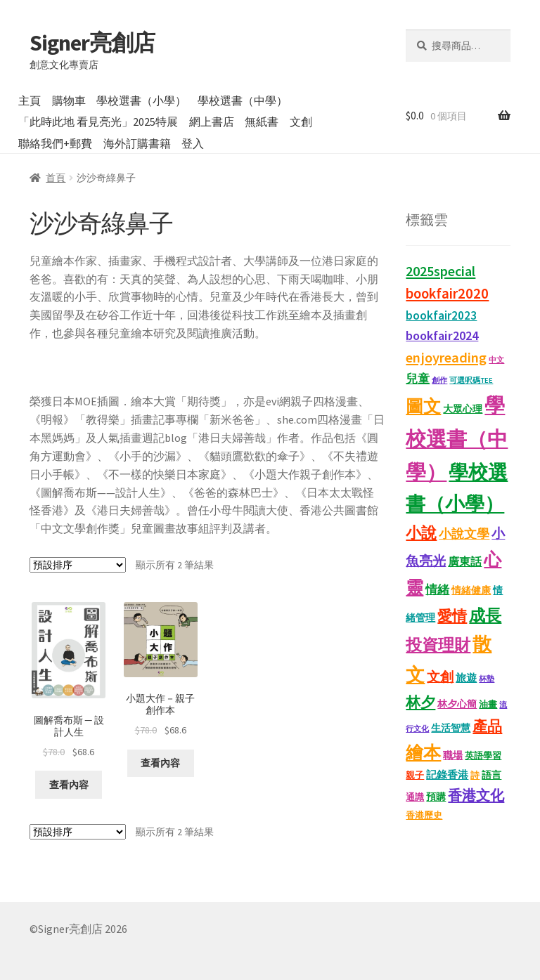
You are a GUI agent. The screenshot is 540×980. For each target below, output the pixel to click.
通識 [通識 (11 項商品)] (415, 797)
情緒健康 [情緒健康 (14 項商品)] (471, 590)
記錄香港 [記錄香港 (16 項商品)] (447, 775)
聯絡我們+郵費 (55, 143)
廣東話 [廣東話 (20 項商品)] (465, 561)
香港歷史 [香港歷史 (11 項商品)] (424, 815)
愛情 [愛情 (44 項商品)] (452, 616)
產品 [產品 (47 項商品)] (487, 726)
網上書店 (212, 122)
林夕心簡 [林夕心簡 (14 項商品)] (457, 704)
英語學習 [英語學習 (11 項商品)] (483, 756)
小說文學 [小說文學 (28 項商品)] (464, 534)
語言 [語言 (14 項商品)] (491, 775)
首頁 (56, 178)
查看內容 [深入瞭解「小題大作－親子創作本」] (160, 763)
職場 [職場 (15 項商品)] (453, 755)
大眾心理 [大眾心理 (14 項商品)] (463, 409)
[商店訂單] (78, 565)
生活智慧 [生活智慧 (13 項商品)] (451, 728)
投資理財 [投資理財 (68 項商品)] (438, 645)
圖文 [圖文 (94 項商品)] (423, 406)
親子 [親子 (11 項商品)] (415, 775)
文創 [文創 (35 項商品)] (440, 677)
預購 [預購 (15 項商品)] (436, 797)
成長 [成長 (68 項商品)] (485, 615)
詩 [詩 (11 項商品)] (475, 775)
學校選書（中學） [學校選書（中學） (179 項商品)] (457, 438)
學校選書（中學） (243, 100)
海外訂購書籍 (137, 143)
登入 (193, 143)
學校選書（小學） (141, 100)
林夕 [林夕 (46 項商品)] (420, 702)
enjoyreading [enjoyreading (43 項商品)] (446, 358)
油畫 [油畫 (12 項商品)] (488, 704)
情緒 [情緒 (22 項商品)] (437, 590)
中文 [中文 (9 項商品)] (496, 360)
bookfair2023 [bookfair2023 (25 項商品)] (441, 315)
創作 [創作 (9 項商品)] (439, 380)
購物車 (69, 100)
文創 (301, 122)
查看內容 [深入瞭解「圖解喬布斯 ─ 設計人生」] (69, 785)
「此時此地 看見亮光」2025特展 (98, 122)
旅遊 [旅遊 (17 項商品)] (466, 678)
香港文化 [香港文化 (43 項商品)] (476, 795)
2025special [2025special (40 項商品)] (441, 271)
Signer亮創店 (92, 43)
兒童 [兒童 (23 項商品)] (418, 379)
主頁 (30, 100)
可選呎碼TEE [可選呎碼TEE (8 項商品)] (471, 380)
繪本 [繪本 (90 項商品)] (423, 752)
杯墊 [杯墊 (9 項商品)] (487, 679)
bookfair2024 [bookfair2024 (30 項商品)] (442, 335)
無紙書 (262, 122)
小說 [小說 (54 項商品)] (421, 533)
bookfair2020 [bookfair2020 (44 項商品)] (447, 294)
